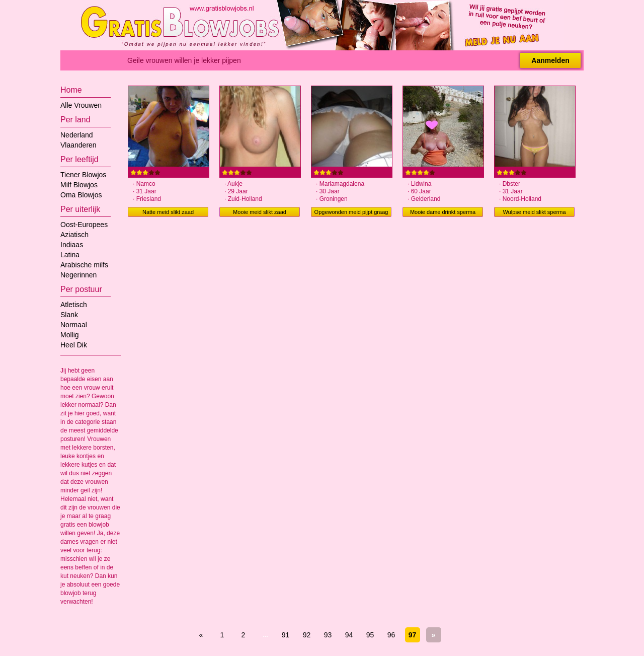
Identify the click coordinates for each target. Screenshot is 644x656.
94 (349, 635)
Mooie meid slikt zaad (260, 212)
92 (307, 635)
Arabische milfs (84, 265)
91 (286, 635)
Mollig (70, 335)
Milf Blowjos (79, 185)
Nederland (77, 135)
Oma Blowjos (81, 195)
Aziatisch (74, 235)
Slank (69, 315)
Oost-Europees (84, 225)
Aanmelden (550, 60)
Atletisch (74, 305)
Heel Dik (74, 345)
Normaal (74, 325)
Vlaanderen (78, 145)
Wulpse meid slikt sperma (534, 212)
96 (391, 635)
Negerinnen (78, 275)
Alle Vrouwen (81, 105)
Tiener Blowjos (83, 175)
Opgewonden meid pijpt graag (351, 212)
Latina (70, 255)
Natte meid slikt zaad (168, 212)
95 (370, 635)
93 (328, 635)
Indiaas (72, 245)
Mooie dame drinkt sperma (443, 212)
